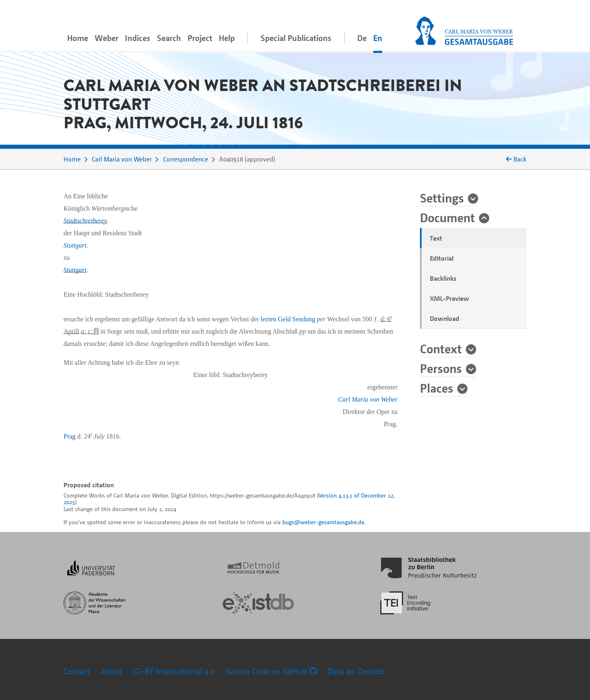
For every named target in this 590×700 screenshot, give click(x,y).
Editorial (442, 258)
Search (169, 38)
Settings (442, 198)
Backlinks (443, 278)
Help (227, 38)
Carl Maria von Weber (122, 159)
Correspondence (186, 159)
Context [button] (441, 348)
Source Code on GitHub (271, 671)
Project (200, 38)
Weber (107, 38)
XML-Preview (449, 298)
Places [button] (437, 388)
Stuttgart (75, 245)
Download (445, 318)
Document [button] (447, 217)
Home (78, 38)
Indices (138, 38)
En (378, 38)
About (112, 671)
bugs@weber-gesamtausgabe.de (323, 522)
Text (436, 238)
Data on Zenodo (356, 671)
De (362, 38)
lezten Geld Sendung (288, 319)
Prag (69, 436)
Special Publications (296, 38)
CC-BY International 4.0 (174, 671)
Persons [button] (441, 368)
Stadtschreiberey (85, 221)
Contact (77, 671)
